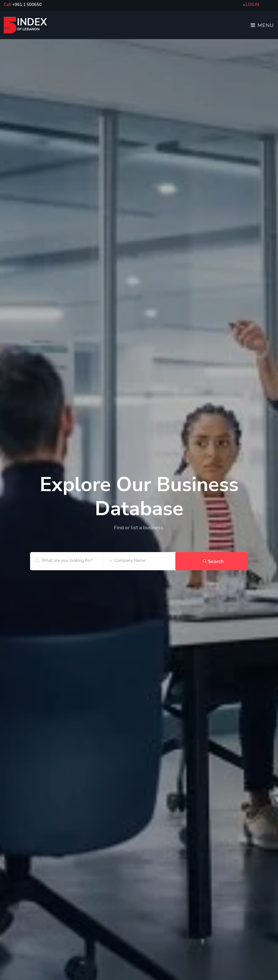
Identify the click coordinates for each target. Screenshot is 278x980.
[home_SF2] (139, 474)
